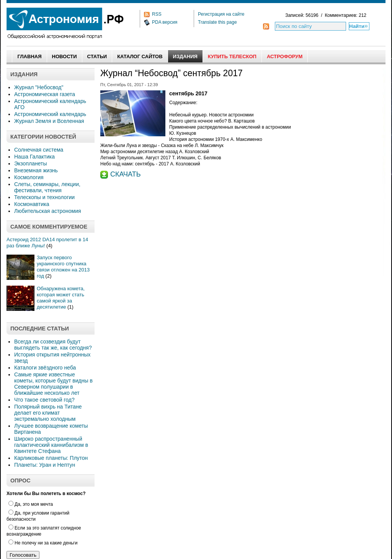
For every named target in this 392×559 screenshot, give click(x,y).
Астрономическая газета (45, 94)
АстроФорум (285, 56)
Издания (185, 56)
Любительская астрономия (48, 211)
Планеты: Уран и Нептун (45, 465)
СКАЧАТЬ (126, 174)
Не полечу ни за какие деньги (43, 543)
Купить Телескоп (232, 56)
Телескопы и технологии (44, 197)
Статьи (97, 56)
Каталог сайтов (140, 56)
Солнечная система (39, 150)
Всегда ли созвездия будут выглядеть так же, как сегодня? (53, 345)
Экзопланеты (30, 163)
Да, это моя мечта (31, 504)
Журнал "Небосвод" (39, 87)
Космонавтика (32, 204)
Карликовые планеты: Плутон (51, 458)
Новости (65, 56)
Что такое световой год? (44, 400)
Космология (29, 177)
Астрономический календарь (50, 114)
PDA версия (165, 22)
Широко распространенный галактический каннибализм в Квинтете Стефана (51, 445)
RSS (157, 14)
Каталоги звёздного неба (45, 368)
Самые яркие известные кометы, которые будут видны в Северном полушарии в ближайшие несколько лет (53, 384)
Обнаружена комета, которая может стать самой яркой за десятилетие (61, 298)
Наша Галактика (34, 157)
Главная (29, 56)
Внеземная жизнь (36, 170)
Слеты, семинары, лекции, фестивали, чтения (47, 187)
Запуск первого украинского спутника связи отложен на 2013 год (63, 267)
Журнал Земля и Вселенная (49, 121)
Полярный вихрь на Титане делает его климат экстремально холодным (48, 413)
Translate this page (217, 22)
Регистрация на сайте (221, 14)
